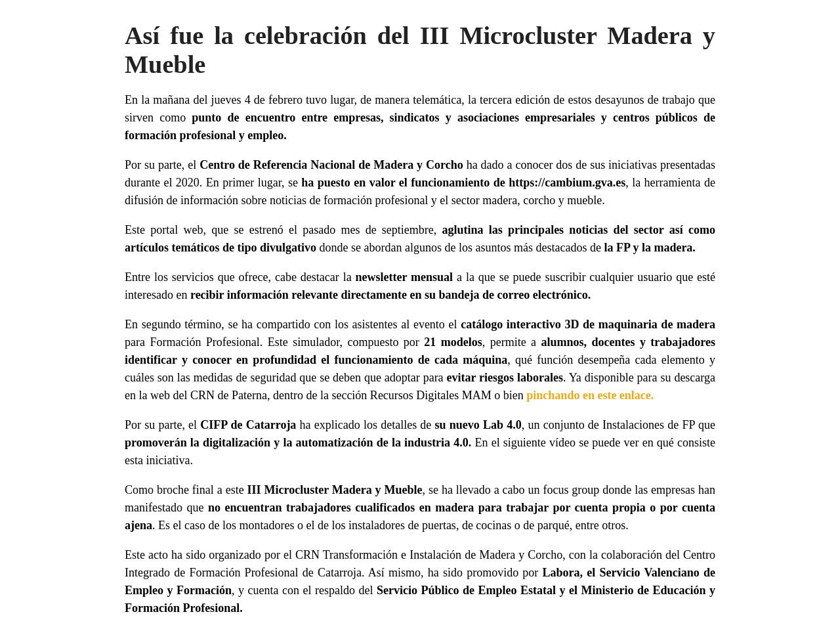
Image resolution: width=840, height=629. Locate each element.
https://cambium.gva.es (567, 183)
